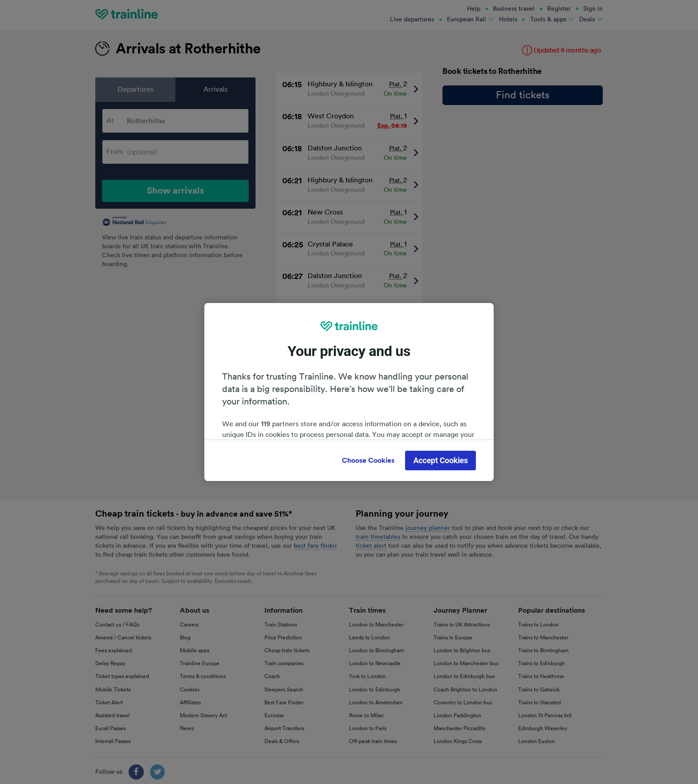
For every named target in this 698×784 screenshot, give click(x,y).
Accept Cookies (440, 460)
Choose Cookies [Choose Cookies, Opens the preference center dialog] (368, 461)
